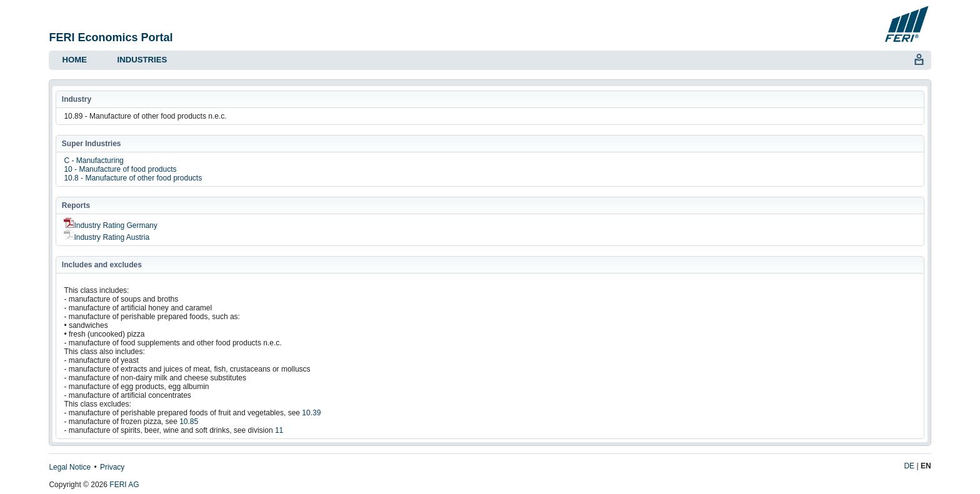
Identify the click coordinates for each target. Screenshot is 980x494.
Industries (142, 60)
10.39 (311, 413)
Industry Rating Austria (107, 237)
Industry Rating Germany (110, 225)
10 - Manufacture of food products (120, 169)
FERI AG (124, 485)
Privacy (112, 467)
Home (74, 60)
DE (909, 466)
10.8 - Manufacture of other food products (133, 178)
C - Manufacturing (93, 161)
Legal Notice (70, 467)
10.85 (189, 422)
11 (279, 430)
